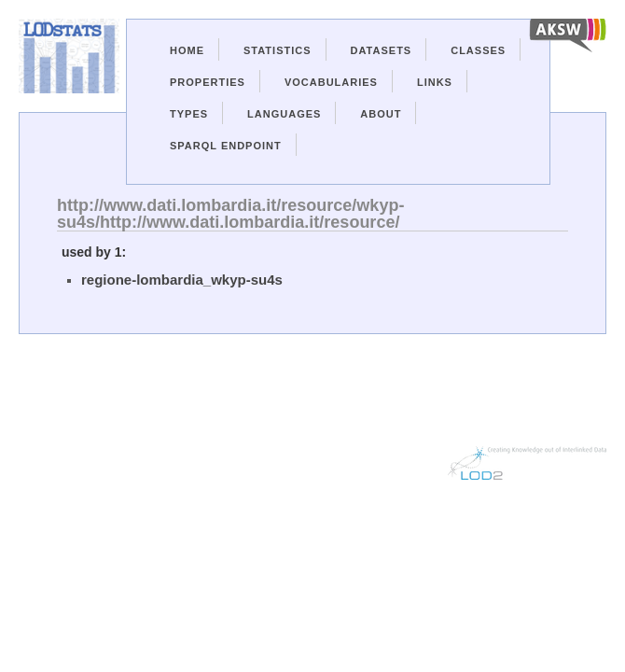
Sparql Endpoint (226, 146)
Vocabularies (331, 82)
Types (189, 114)
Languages (284, 114)
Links (435, 82)
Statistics (278, 50)
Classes (478, 50)
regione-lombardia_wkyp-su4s (182, 280)
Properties (208, 82)
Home (187, 50)
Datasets (382, 50)
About (381, 114)
